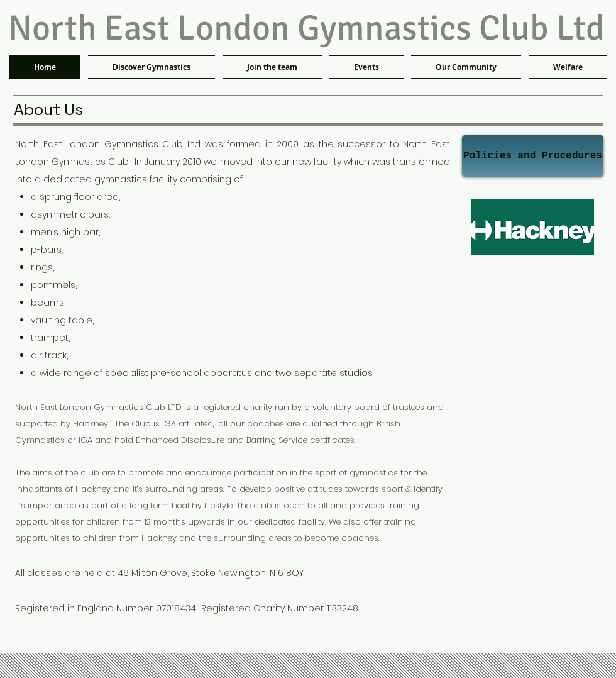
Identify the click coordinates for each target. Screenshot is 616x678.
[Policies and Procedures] (533, 156)
